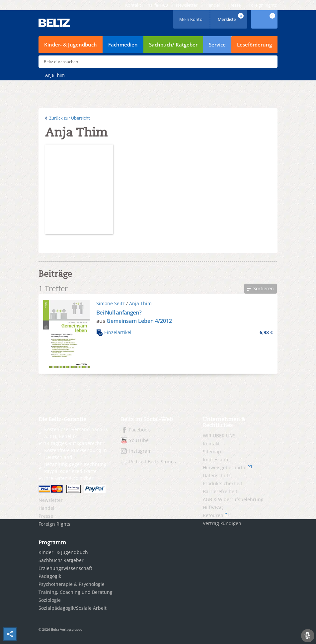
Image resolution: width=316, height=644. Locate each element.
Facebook (139, 430)
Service (217, 45)
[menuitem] (133, 5)
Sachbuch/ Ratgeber (173, 45)
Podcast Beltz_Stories (153, 461)
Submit (270, 62)
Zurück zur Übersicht (70, 118)
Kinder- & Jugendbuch (71, 45)
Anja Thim (140, 303)
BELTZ (54, 23)
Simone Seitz (111, 303)
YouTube (139, 440)
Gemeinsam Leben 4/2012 (139, 321)
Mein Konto (192, 17)
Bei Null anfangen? (119, 312)
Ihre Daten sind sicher (69, 478)
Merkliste (231, 17)
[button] (261, 289)
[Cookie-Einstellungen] (308, 636)
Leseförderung (254, 45)
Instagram (140, 451)
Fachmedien (123, 45)
